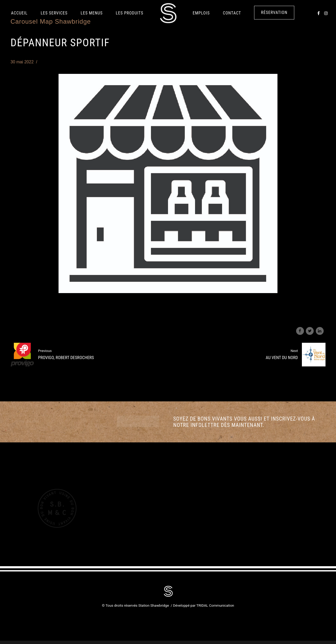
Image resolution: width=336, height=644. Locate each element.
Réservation (274, 12)
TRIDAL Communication (215, 605)
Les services (54, 13)
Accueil (19, 13)
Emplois (201, 13)
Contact (232, 13)
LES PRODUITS (130, 13)
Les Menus (92, 13)
